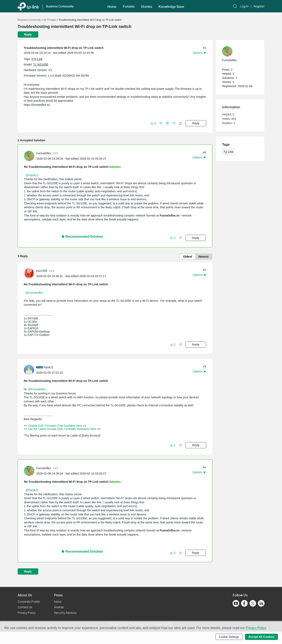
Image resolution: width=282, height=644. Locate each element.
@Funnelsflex (34, 293)
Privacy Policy (27, 613)
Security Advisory (65, 613)
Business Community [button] (60, 6)
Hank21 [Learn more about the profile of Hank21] (49, 367)
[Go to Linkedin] (261, 603)
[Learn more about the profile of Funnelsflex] (30, 156)
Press (58, 595)
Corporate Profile (29, 602)
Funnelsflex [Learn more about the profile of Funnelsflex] (44, 153)
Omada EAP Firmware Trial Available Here (55, 426)
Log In (244, 6)
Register (259, 6)
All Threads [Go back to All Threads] (50, 20)
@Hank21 (32, 175)
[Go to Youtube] (236, 603)
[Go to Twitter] (253, 604)
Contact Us (25, 607)
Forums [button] (129, 6)
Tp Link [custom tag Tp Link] (229, 152)
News (58, 602)
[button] (112, 6)
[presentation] (29, 156)
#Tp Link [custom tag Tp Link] (37, 59)
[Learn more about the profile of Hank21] (30, 370)
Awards (59, 607)
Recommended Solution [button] (82, 237)
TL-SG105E (41, 65)
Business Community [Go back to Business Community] (29, 20)
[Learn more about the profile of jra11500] (30, 273)
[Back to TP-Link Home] (28, 6)
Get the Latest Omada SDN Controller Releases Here (62, 429)
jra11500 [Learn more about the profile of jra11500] (42, 271)
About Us (25, 595)
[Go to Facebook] (244, 603)
